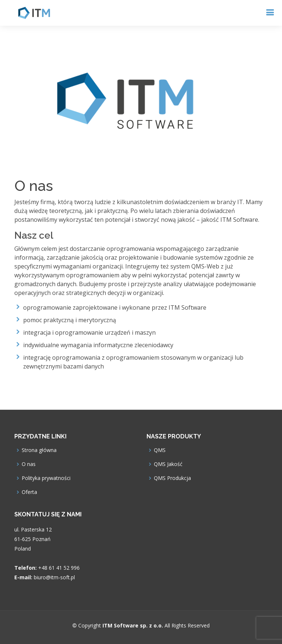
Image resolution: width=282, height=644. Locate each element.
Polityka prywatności (46, 478)
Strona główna (39, 450)
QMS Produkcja (172, 478)
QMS (160, 450)
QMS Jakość (168, 464)
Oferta (29, 492)
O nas (29, 464)
